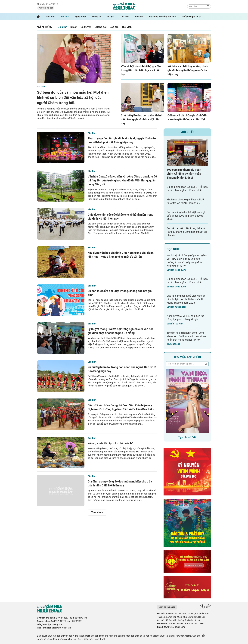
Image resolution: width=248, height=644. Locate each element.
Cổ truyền (86, 27)
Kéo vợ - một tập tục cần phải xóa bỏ (110, 443)
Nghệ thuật (80, 17)
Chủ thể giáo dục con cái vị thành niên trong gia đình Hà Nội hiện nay (142, 119)
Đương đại (101, 27)
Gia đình (62, 27)
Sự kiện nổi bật (46, 8)
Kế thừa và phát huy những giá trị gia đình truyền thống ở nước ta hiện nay (188, 70)
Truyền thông (173, 344)
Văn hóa (65, 17)
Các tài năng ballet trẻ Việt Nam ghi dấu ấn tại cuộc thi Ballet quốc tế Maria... (186, 216)
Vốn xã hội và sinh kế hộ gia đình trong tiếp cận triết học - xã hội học (142, 70)
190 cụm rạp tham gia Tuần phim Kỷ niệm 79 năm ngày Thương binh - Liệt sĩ (184, 174)
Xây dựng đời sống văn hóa (162, 17)
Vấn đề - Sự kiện (175, 324)
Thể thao (125, 17)
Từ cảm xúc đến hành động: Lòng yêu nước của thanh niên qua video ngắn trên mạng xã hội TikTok (186, 336)
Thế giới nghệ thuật (191, 17)
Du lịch (111, 17)
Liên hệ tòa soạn (167, 607)
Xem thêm (97, 512)
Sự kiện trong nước (176, 270)
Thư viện (127, 27)
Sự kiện (139, 17)
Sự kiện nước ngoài (176, 307)
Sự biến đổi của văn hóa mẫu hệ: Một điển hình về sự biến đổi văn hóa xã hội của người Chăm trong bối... (73, 98)
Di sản (74, 27)
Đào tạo (114, 27)
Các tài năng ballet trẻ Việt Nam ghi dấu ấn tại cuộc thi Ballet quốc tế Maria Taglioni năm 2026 (186, 299)
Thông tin (97, 17)
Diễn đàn (50, 17)
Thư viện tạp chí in (187, 357)
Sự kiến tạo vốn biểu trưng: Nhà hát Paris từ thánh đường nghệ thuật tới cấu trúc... (187, 232)
